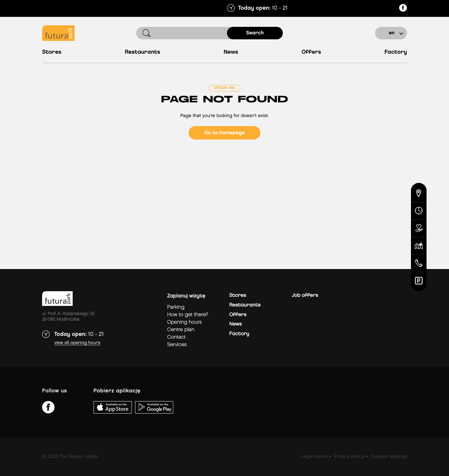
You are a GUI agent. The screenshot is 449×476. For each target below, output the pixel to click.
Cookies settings (389, 457)
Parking (176, 307)
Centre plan (181, 330)
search (255, 33)
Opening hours (184, 322)
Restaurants (142, 52)
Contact (176, 337)
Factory (396, 52)
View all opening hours (77, 343)
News (231, 52)
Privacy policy (349, 457)
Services (177, 345)
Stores (52, 52)
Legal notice (314, 457)
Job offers (305, 295)
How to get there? (188, 315)
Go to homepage (224, 133)
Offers (311, 52)
